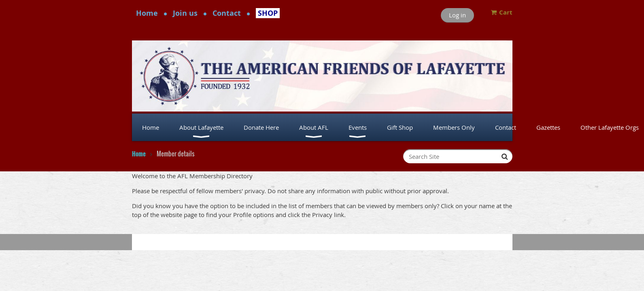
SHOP (268, 13)
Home (147, 13)
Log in (457, 15)
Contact (227, 13)
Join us (185, 13)
